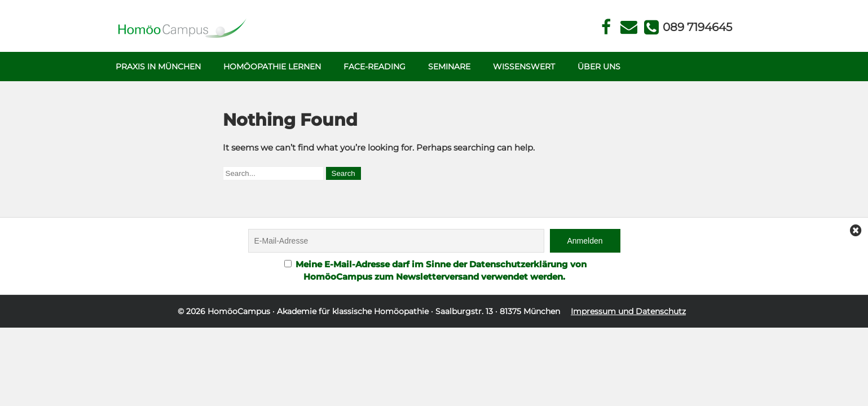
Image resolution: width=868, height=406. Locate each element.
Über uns (599, 67)
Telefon (697, 27)
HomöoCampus (239, 311)
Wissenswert (524, 67)
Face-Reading (374, 67)
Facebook (606, 27)
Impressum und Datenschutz (628, 311)
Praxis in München (158, 67)
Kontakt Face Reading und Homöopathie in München (629, 27)
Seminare (449, 67)
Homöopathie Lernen (272, 67)
